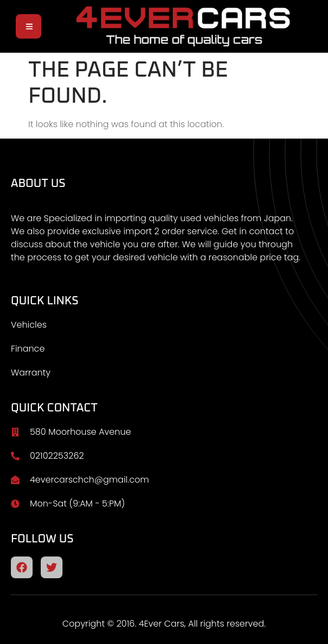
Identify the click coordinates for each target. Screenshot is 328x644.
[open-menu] (29, 26)
